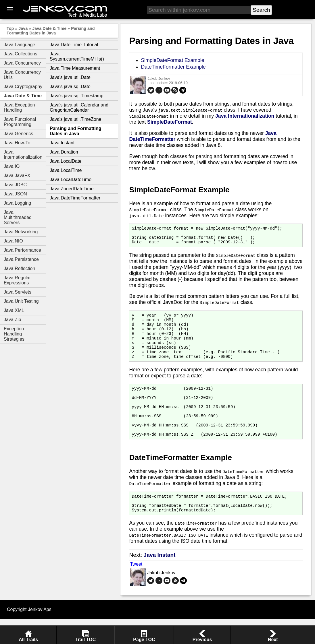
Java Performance (22, 250)
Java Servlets (18, 292)
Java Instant (62, 143)
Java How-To (17, 143)
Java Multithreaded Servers (18, 217)
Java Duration (64, 152)
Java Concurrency (22, 63)
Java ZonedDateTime (72, 189)
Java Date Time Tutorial (74, 45)
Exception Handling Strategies (14, 334)
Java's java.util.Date (70, 77)
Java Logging (17, 203)
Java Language (19, 45)
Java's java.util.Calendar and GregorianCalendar (79, 107)
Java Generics (18, 134)
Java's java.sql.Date (70, 87)
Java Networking (21, 232)
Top (10, 28)
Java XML (14, 310)
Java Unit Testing (21, 301)
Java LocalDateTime (71, 180)
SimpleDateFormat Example (172, 60)
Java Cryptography (23, 87)
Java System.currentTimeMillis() (77, 56)
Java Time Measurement (75, 68)
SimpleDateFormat (169, 122)
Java (23, 28)
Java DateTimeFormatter (75, 198)
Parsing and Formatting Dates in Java (51, 31)
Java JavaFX (17, 175)
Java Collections (21, 54)
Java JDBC (15, 185)
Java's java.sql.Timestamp (77, 96)
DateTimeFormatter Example (173, 67)
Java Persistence (21, 259)
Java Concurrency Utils (22, 75)
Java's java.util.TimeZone (75, 119)
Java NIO (13, 241)
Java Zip (12, 320)
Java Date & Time (49, 28)
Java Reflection (19, 268)
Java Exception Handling (19, 107)
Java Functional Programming (20, 122)
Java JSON (15, 194)
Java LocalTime (66, 170)
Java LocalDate (66, 161)
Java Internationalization (23, 155)
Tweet (136, 589)
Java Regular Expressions (17, 280)
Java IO (12, 166)
